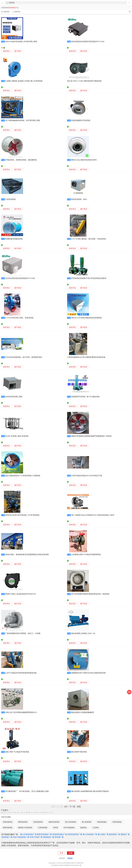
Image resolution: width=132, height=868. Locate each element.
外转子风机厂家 (36, 837)
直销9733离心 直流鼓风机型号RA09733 (21, 594)
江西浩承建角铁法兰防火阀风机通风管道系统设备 (86, 357)
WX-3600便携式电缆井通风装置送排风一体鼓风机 (90, 594)
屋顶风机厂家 (49, 837)
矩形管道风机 (8, 822)
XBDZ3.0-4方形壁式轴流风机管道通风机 (87, 318)
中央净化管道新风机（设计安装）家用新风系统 (24, 357)
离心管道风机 (87, 822)
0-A (2, 813)
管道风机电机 (102, 822)
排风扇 (56, 828)
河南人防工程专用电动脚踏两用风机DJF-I (21, 712)
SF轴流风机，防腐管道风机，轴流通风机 (21, 160)
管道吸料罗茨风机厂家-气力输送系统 (85, 397)
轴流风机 (84, 828)
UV (43, 813)
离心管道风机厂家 (90, 834)
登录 (61, 853)
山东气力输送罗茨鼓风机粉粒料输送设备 (21, 673)
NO (29, 813)
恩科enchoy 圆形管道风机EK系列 (84, 160)
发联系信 (6, 51)
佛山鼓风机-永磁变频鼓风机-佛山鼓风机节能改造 (90, 791)
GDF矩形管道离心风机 (14, 397)
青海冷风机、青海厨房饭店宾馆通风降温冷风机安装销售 (27, 555)
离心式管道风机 (71, 822)
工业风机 (96, 828)
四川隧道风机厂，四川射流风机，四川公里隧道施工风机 (27, 791)
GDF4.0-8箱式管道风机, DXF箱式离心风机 (21, 42)
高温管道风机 (38, 822)
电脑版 (70, 858)
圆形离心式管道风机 (25, 828)
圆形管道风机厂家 (44, 834)
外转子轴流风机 (69, 828)
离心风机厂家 (103, 834)
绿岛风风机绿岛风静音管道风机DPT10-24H (88, 42)
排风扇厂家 (59, 837)
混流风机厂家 (7, 837)
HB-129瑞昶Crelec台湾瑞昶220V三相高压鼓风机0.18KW (93, 515)
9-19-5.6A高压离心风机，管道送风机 (19, 318)
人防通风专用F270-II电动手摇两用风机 (86, 555)
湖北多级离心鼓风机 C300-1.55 (83, 633)
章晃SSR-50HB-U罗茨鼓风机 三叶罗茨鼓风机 (22, 515)
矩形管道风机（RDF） (80, 199)
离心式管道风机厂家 (28, 834)
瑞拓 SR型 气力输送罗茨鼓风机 (17, 752)
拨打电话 (18, 51)
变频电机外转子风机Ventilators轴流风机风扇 (88, 673)
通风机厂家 (125, 834)
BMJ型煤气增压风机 (79, 752)
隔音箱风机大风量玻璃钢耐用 (83, 712)
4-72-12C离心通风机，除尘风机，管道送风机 (89, 239)
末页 (79, 807)
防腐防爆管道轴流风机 (14, 239)
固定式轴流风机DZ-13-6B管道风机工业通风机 (23, 476)
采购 (129, 692)
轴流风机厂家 (115, 834)
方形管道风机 (11, 199)
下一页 (72, 807)
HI (18, 813)
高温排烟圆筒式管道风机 (81, 120)
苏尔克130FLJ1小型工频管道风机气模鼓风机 (84, 81)
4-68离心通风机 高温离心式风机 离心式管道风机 (24, 81)
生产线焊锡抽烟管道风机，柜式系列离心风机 (23, 120)
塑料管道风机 (23, 822)
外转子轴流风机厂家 (21, 837)
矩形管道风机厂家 (75, 834)
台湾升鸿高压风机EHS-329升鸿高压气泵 (87, 476)
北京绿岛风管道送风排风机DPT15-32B (20, 278)
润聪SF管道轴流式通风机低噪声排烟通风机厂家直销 (91, 436)
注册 (71, 853)
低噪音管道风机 (54, 822)
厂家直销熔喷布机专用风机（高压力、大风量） (24, 633)
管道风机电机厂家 (60, 834)
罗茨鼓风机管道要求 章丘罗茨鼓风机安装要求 (89, 278)
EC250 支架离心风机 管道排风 (17, 436)
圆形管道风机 (8, 828)
